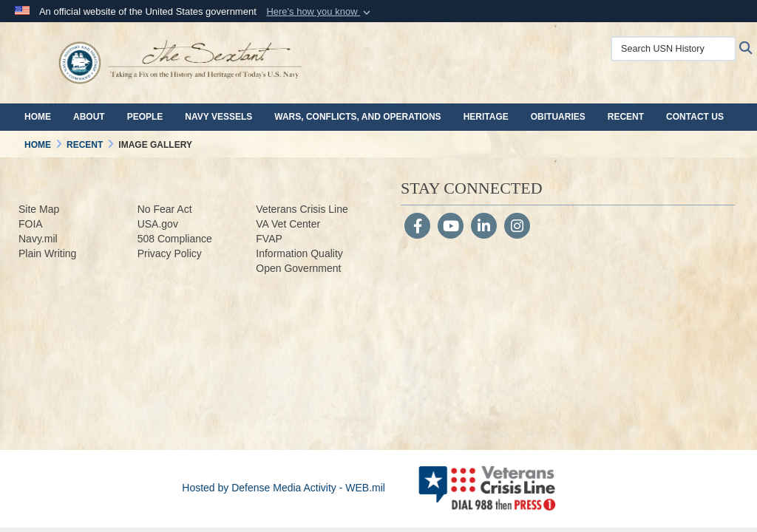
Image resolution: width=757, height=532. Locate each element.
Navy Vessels (218, 117)
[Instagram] (517, 228)
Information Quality (299, 253)
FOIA (31, 224)
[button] (320, 12)
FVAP (269, 239)
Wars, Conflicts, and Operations (357, 117)
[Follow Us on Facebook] (417, 228)
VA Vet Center (288, 224)
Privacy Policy (170, 253)
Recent (626, 117)
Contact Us (695, 117)
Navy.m (35, 239)
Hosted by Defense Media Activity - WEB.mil (284, 488)
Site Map (39, 209)
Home (38, 117)
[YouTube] (451, 228)
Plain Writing (47, 253)
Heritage (486, 117)
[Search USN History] (673, 49)
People (145, 117)
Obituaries (558, 117)
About (89, 117)
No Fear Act (165, 209)
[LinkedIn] (484, 228)
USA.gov (158, 224)
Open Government (298, 268)
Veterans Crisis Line (302, 209)
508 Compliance (175, 239)
